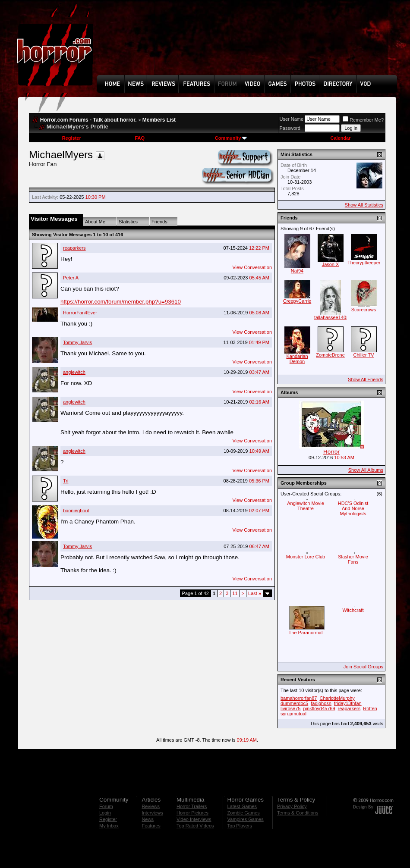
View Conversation (252, 267)
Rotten (370, 708)
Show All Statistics (364, 205)
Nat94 (297, 271)
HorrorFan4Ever (80, 313)
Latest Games (242, 806)
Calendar (340, 138)
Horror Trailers (192, 806)
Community (231, 138)
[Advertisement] (127, 44)
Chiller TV (363, 355)
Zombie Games (244, 813)
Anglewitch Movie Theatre (306, 506)
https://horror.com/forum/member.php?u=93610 (121, 302)
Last (255, 593)
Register (72, 138)
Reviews (151, 806)
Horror (331, 452)
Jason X (331, 264)
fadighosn (321, 703)
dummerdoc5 (294, 703)
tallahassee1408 (331, 317)
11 (235, 593)
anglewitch (74, 372)
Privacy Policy (292, 806)
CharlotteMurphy (337, 698)
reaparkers (74, 248)
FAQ (140, 138)
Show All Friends (366, 379)
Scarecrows (364, 310)
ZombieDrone (330, 355)
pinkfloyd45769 (319, 708)
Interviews (152, 813)
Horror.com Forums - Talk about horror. (88, 120)
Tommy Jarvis (77, 342)
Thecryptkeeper (364, 263)
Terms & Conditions (298, 813)
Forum (106, 806)
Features (151, 826)
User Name (292, 119)
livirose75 (290, 708)
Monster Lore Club (306, 557)
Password (290, 128)
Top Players (240, 826)
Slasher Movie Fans (353, 559)
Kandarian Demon (297, 359)
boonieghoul (76, 511)
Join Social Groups (363, 667)
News (148, 819)
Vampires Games (246, 819)
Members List (159, 120)
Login (105, 813)
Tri (66, 481)
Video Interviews (194, 819)
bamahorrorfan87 (299, 698)
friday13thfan (348, 703)
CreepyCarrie (297, 301)
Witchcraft (353, 610)
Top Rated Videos (195, 826)
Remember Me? (363, 120)
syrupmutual (293, 714)
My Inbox (109, 826)
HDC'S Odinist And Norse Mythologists (353, 508)
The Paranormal (306, 633)
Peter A (71, 278)
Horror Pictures (192, 813)
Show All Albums (366, 470)
